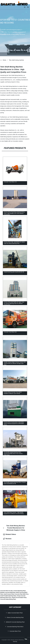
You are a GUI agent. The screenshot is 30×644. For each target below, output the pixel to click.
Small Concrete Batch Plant (19, 598)
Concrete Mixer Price (15, 631)
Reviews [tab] (7, 539)
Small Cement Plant (9, 594)
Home (4, 60)
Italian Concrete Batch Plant (15, 613)
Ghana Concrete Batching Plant (15, 617)
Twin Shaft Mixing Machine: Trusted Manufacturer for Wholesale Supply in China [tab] (14, 528)
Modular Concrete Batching (8, 592)
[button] (25, 7)
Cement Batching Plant (19, 591)
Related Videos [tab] (10, 534)
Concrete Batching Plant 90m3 (15, 627)
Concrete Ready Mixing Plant (8, 599)
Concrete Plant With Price (22, 594)
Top (26, 639)
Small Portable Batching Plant (8, 596)
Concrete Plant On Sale (7, 591)
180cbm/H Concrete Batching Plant (15, 622)
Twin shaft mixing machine (16, 60)
